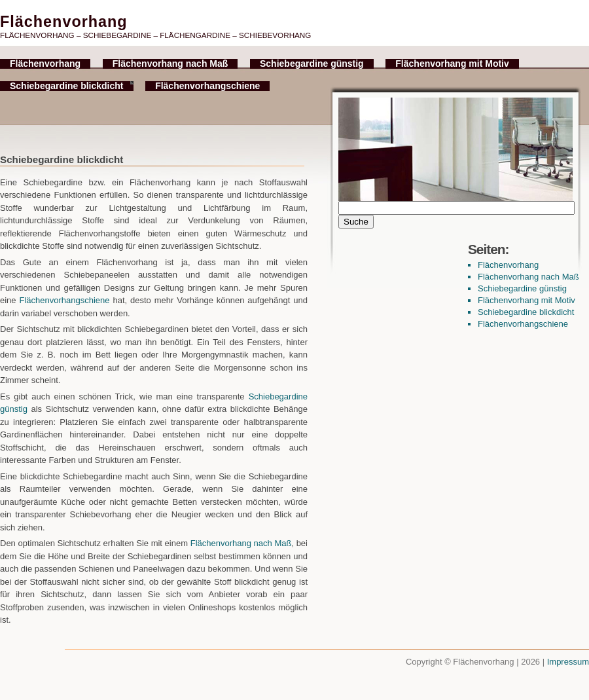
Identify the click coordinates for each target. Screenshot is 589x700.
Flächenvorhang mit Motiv (452, 64)
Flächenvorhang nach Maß (170, 64)
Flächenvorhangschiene (207, 86)
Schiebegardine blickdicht (67, 86)
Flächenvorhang (45, 64)
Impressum (568, 662)
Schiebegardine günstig (312, 64)
